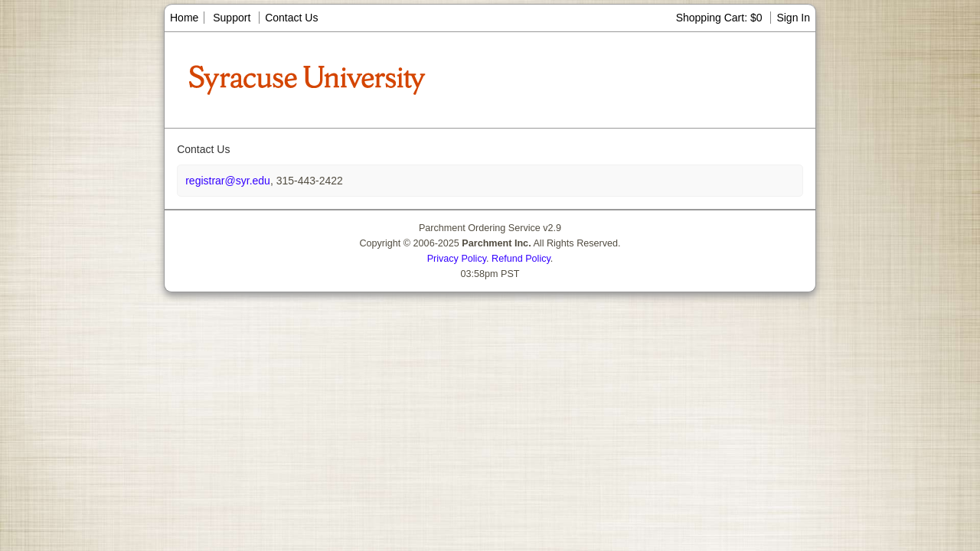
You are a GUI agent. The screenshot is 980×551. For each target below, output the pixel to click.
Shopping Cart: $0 (721, 18)
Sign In (793, 18)
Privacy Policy (457, 259)
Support (232, 18)
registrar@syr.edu (228, 181)
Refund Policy (521, 259)
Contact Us (291, 18)
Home (184, 18)
